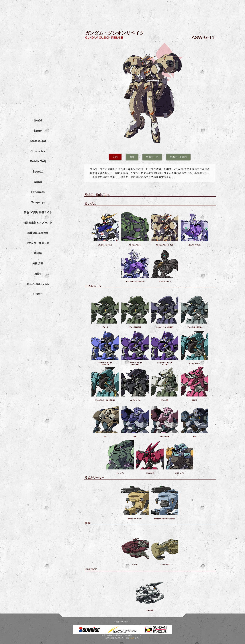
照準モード (152, 157)
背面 (132, 157)
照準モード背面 (178, 157)
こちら (132, 638)
